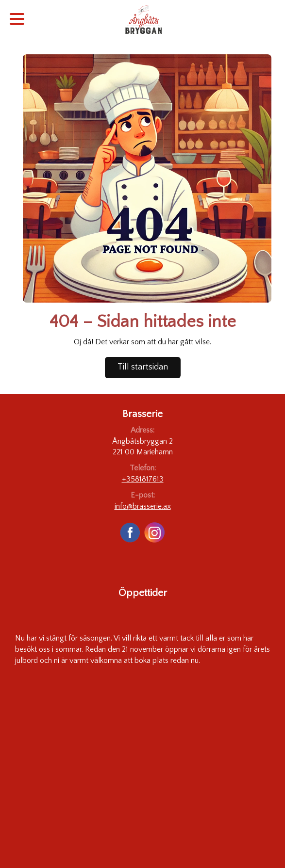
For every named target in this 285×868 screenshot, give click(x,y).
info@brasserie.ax (143, 506)
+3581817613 (143, 479)
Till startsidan (143, 367)
